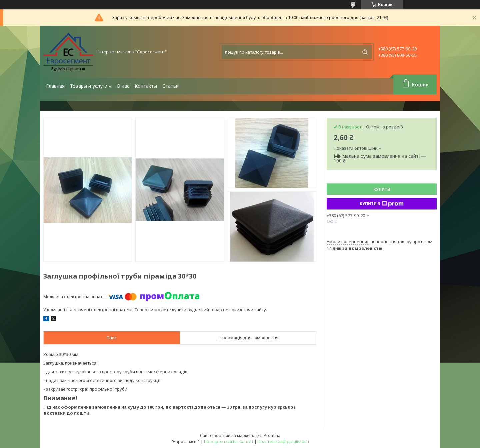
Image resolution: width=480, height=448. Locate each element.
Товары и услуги (89, 86)
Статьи (170, 86)
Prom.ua (272, 435)
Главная (55, 86)
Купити (382, 189)
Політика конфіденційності (283, 441)
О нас (123, 86)
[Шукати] (365, 52)
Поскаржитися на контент (229, 441)
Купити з (382, 204)
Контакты (146, 86)
